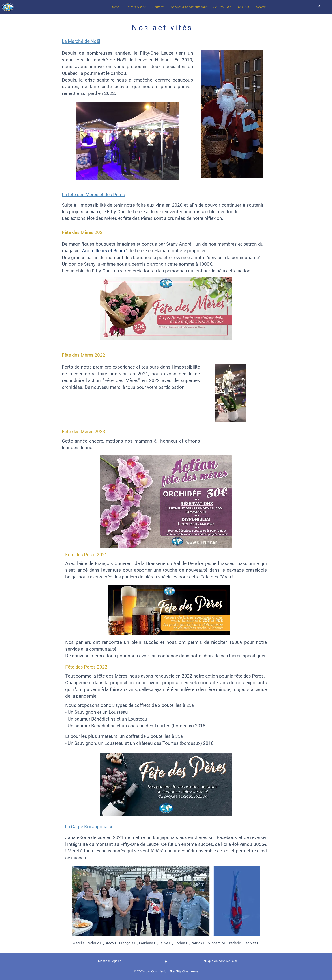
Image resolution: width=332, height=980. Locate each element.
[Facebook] (319, 7)
